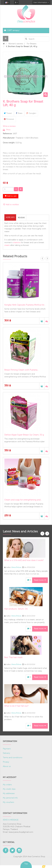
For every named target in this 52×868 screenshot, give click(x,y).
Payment (7, 749)
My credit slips (9, 789)
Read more (40, 580)
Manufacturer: (9, 138)
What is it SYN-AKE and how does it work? (24, 560)
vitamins (17, 243)
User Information (41, 2)
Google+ (31, 113)
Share (19, 113)
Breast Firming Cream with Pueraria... (21, 370)
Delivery (6, 753)
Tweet (8, 113)
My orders (7, 785)
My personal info (10, 798)
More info (10, 217)
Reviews (21, 218)
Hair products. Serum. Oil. (16, 609)
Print (8, 130)
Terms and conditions (13, 758)
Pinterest (9, 119)
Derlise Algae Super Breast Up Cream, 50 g (24, 435)
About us (7, 766)
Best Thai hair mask (13, 657)
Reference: (8, 134)
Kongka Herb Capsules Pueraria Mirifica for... (25, 305)
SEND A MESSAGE (11, 820)
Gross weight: (9, 143)
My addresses (9, 793)
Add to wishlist (12, 205)
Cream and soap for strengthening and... (23, 500)
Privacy (6, 762)
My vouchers (8, 802)
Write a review (9, 126)
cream (7, 245)
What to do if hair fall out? (16, 706)
